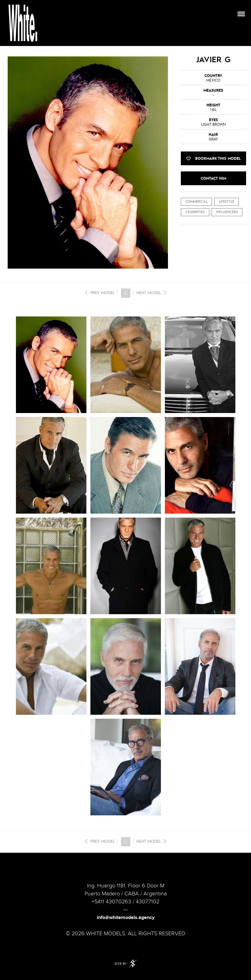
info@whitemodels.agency (126, 918)
